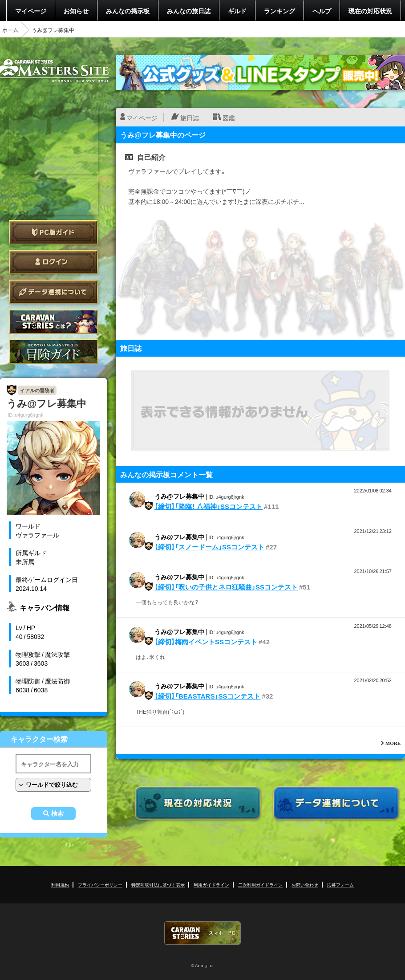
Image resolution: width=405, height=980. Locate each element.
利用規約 (60, 884)
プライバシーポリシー (100, 884)
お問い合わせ (305, 884)
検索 (57, 813)
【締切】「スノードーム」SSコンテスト (209, 547)
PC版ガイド (53, 232)
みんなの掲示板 (128, 11)
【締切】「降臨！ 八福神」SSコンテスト (209, 506)
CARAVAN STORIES (202, 933)
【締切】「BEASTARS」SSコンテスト (207, 696)
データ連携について (53, 292)
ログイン (53, 262)
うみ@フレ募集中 (179, 496)
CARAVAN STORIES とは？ (53, 322)
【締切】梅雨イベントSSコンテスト (206, 642)
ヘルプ (322, 11)
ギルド (237, 11)
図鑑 (229, 118)
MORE (393, 743)
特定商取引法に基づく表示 (158, 884)
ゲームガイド (53, 352)
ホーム (10, 30)
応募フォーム (340, 884)
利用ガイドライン (211, 884)
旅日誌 (190, 118)
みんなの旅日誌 (189, 11)
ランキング (279, 11)
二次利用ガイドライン (260, 884)
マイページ (31, 11)
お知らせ (76, 11)
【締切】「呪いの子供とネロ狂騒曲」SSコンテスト (226, 587)
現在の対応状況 (370, 11)
